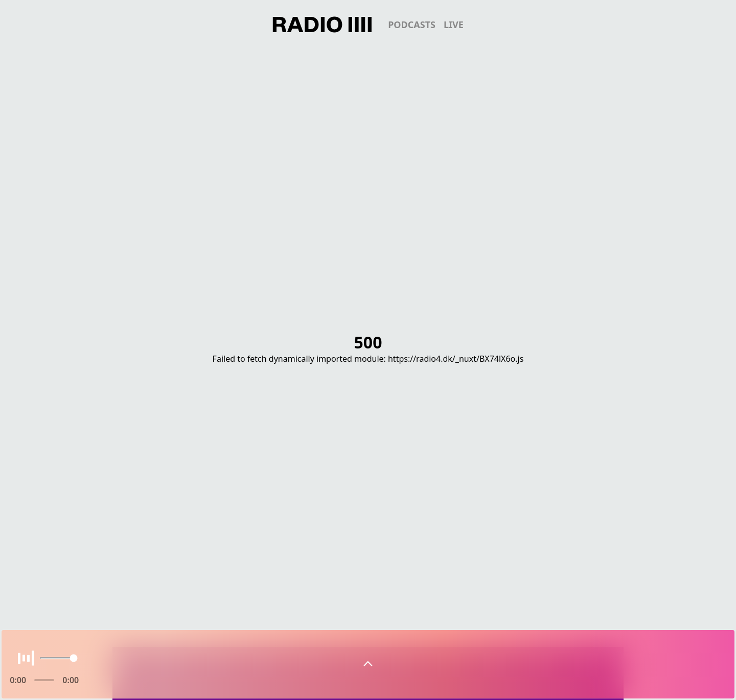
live (454, 25)
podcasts (412, 25)
